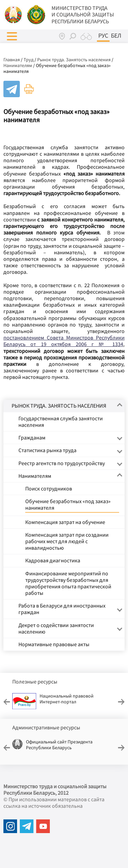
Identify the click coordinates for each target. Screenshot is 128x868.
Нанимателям (18, 65)
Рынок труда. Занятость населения (74, 60)
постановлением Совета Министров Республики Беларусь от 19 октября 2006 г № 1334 (64, 341)
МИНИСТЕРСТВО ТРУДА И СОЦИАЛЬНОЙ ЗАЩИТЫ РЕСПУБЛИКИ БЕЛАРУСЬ (83, 15)
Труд (29, 60)
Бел (116, 36)
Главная (12, 60)
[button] (12, 36)
